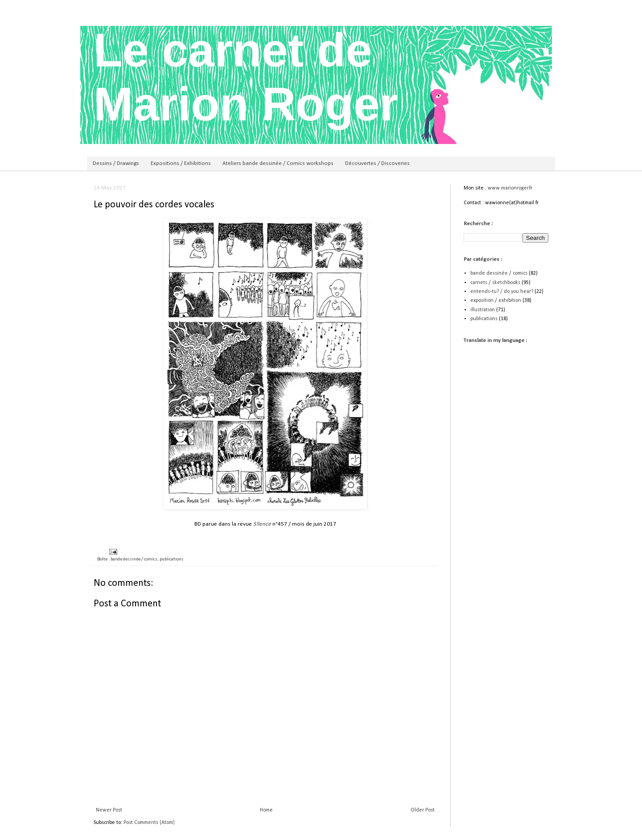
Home (266, 810)
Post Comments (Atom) (149, 823)
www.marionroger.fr (510, 188)
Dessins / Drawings (116, 163)
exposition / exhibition (496, 301)
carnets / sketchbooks (495, 283)
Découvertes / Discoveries (377, 163)
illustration (483, 310)
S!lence (262, 524)
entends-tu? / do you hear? (502, 292)
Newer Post (109, 810)
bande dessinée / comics (134, 559)
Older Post (423, 810)
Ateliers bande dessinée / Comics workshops (278, 163)
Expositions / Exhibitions (181, 163)
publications (172, 559)
